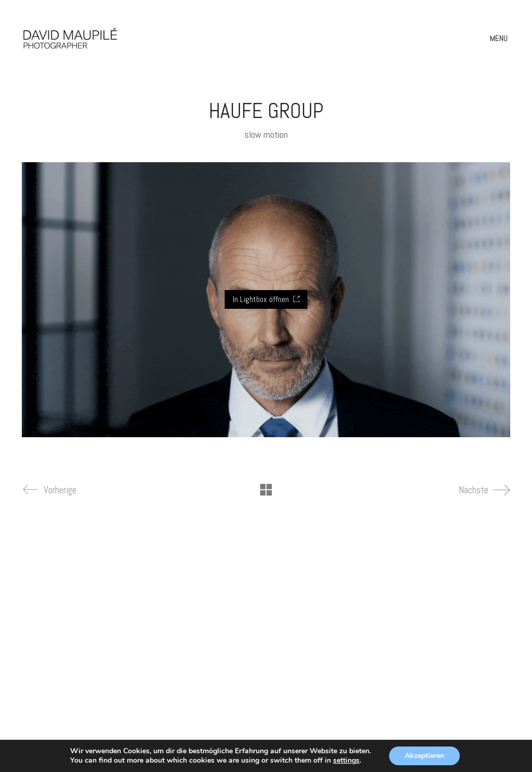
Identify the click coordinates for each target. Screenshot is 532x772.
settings (346, 761)
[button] (500, 38)
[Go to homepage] (70, 38)
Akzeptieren (424, 756)
